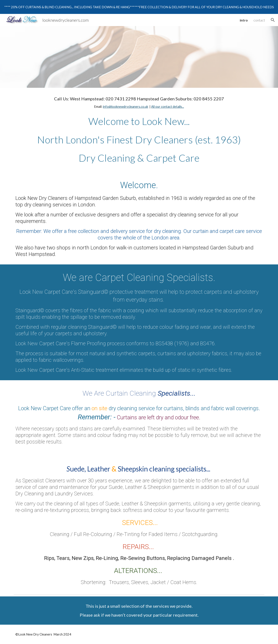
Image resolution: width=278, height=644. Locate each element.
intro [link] (244, 20)
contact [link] (259, 20)
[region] (139, 7)
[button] (273, 20)
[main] (139, 103)
